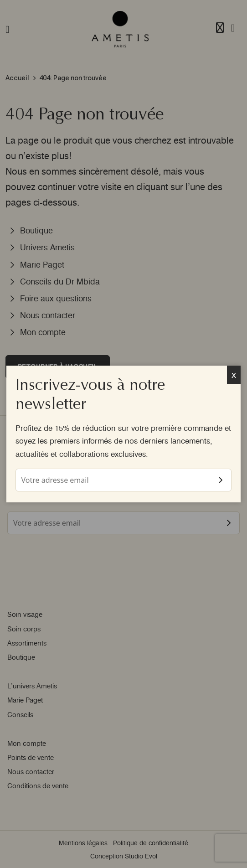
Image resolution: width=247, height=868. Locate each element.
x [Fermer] (234, 375)
